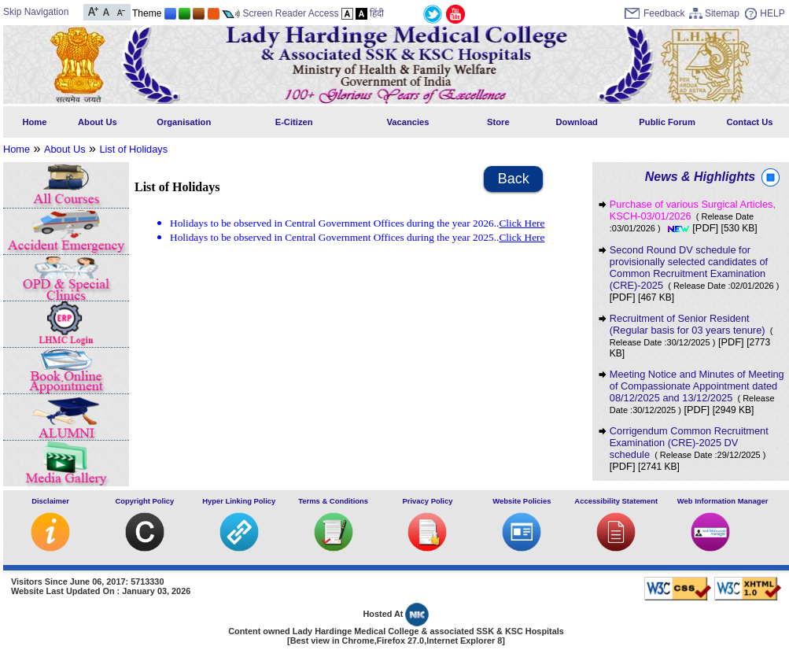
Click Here (522, 223)
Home (34, 122)
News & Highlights (700, 177)
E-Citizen (294, 122)
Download (576, 122)
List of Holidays (133, 149)
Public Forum (667, 122)
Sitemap (722, 13)
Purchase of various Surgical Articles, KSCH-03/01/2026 (693, 216)
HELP (772, 13)
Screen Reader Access (290, 13)
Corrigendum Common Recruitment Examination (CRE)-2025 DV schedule (689, 443)
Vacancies (407, 122)
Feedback (664, 13)
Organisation (184, 122)
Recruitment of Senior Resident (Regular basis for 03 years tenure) (691, 330)
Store (498, 122)
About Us (98, 122)
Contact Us (749, 122)
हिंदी (377, 13)
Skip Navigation (36, 12)
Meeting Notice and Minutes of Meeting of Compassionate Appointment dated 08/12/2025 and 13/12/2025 (697, 391)
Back (514, 179)
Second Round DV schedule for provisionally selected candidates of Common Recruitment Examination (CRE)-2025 (695, 268)
